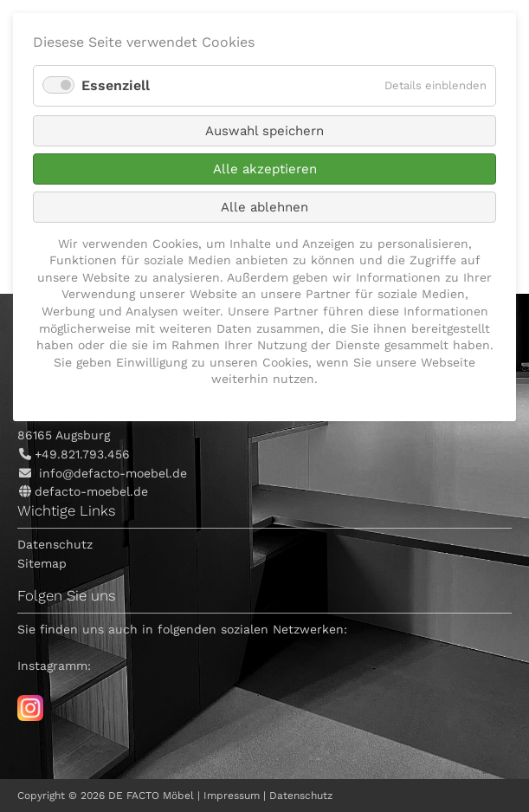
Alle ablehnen (264, 207)
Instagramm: (54, 666)
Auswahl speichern (264, 131)
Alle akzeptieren (265, 169)
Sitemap (42, 563)
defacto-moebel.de (91, 491)
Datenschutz (55, 544)
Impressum (232, 796)
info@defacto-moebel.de (113, 473)
